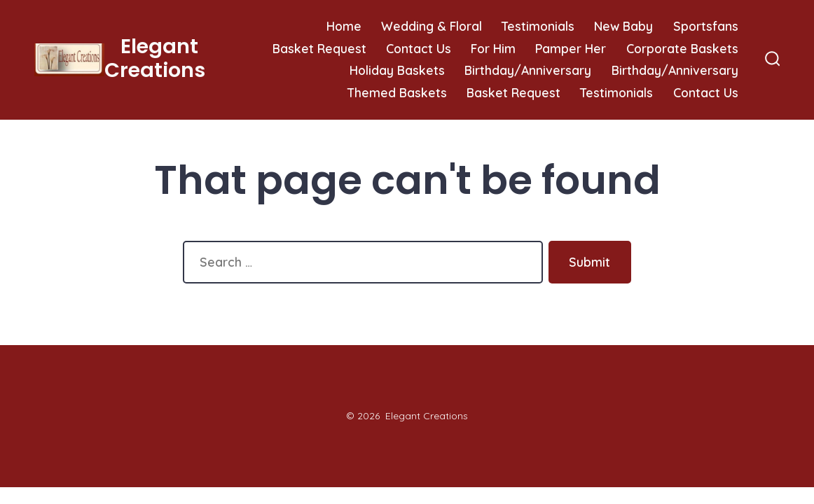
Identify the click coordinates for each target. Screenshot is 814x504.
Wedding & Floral (432, 26)
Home (344, 26)
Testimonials (538, 26)
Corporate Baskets (682, 48)
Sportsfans (706, 26)
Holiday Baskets (397, 70)
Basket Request (319, 48)
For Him (493, 48)
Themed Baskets (397, 92)
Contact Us (419, 48)
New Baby (623, 26)
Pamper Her (571, 48)
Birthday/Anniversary (528, 70)
